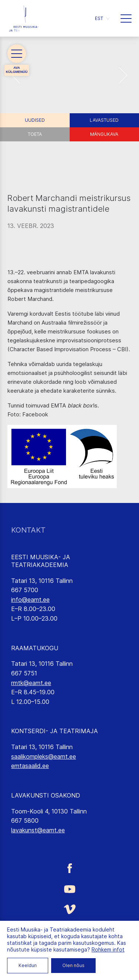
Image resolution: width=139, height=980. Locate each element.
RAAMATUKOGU (35, 648)
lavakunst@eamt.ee (38, 830)
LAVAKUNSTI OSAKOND (46, 795)
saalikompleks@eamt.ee (44, 756)
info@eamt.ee (30, 600)
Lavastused (104, 120)
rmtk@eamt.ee (31, 683)
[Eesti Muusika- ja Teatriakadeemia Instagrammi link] (69, 931)
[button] (102, 18)
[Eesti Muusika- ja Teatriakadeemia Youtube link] (69, 889)
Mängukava (104, 134)
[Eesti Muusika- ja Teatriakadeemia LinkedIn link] (69, 953)
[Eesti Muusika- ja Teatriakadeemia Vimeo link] (69, 909)
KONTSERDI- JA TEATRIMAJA (54, 731)
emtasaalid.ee (30, 766)
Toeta (35, 134)
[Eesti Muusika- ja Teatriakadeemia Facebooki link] (69, 868)
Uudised (35, 120)
